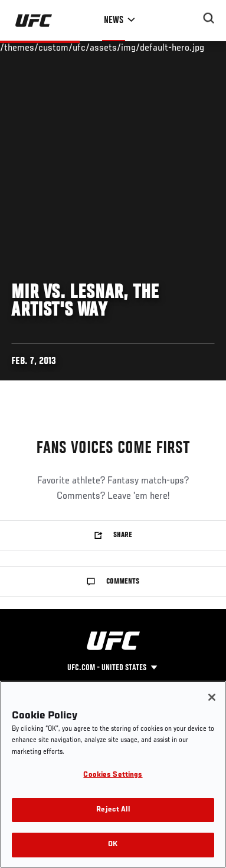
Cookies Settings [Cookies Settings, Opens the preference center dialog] (113, 775)
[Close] (212, 697)
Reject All (113, 810)
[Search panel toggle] (209, 18)
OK (113, 845)
